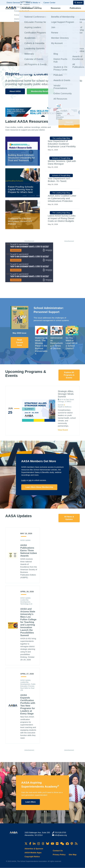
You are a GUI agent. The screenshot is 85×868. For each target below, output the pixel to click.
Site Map (73, 855)
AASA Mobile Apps (33, 853)
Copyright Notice (32, 857)
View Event (63, 430)
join (30, 480)
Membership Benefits (41, 91)
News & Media (33, 3)
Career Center (49, 3)
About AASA (15, 91)
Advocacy (64, 11)
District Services (15, 3)
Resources (44, 11)
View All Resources (69, 124)
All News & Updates (69, 518)
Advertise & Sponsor (34, 849)
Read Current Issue (19, 343)
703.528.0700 (60, 833)
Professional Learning (29, 11)
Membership (74, 11)
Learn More (31, 802)
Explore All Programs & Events (69, 375)
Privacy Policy (59, 855)
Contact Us (58, 851)
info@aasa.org (61, 835)
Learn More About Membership (39, 487)
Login (24, 480)
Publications (54, 11)
